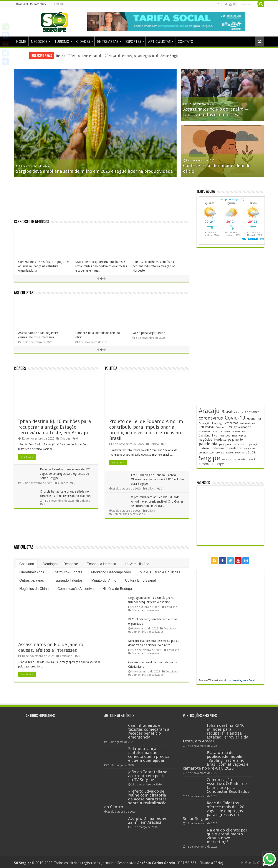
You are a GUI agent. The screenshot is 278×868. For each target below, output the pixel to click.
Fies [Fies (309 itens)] (229, 427)
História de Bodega (117, 587)
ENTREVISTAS (108, 42)
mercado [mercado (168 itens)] (225, 436)
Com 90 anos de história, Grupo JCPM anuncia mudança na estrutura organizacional (44, 264)
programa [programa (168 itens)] (249, 448)
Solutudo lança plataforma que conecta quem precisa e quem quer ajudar (149, 753)
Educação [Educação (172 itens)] (204, 423)
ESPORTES (133, 42)
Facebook (58, 4)
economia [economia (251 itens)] (254, 418)
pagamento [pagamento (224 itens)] (235, 440)
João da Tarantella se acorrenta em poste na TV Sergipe (148, 774)
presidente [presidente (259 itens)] (234, 448)
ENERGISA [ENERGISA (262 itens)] (206, 427)
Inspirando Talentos (68, 578)
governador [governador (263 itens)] (242, 427)
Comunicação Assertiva (75, 587)
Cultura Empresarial (140, 578)
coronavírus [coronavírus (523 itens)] (211, 418)
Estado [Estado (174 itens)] (220, 427)
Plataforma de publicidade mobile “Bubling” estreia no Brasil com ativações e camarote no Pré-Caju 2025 (130, 56)
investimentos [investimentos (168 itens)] (241, 432)
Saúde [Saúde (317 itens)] (251, 452)
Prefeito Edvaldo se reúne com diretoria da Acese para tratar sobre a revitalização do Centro (135, 797)
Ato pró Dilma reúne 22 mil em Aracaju (147, 818)
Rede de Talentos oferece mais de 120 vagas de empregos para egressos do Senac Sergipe (65, 471)
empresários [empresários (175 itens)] (247, 423)
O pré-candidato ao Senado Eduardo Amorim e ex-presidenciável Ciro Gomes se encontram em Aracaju (157, 499)
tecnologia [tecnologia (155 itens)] (239, 459)
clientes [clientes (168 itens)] (239, 412)
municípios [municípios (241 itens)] (239, 435)
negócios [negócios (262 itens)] (205, 440)
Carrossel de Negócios (31, 220)
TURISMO (62, 42)
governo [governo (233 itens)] (204, 431)
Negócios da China (34, 587)
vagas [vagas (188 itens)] (221, 464)
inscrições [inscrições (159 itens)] (225, 432)
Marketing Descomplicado (111, 570)
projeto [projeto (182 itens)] (220, 453)
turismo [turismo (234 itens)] (204, 464)
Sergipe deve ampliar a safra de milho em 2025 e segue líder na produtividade (94, 171)
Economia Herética (101, 562)
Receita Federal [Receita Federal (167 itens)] (235, 453)
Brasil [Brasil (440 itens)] (227, 412)
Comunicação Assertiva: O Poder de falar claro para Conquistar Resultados (228, 784)
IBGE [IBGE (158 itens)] (214, 432)
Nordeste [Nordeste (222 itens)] (220, 440)
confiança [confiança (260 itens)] (252, 412)
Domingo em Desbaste (60, 562)
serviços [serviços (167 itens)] (227, 459)
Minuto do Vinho (104, 578)
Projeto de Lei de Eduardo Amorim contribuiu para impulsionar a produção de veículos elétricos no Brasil (146, 428)
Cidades (20, 367)
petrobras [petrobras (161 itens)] (238, 444)
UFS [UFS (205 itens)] (213, 464)
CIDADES (83, 42)
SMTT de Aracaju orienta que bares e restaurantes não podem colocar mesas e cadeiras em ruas (101, 264)
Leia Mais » (27, 455)
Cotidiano (27, 562)
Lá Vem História (137, 562)
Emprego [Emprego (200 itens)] (218, 423)
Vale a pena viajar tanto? (149, 331)
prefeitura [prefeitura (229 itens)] (217, 448)
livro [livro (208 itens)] (215, 436)
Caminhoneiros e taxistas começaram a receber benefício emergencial (149, 729)
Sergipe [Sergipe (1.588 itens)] (209, 458)
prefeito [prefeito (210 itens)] (204, 448)
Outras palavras (32, 578)
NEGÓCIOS (39, 42)
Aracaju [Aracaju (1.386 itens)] (209, 411)
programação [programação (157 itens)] (206, 453)
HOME (21, 42)
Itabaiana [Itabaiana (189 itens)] (204, 436)
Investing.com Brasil (244, 680)
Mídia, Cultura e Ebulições (160, 570)
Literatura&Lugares (68, 570)
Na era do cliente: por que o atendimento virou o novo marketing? (227, 834)
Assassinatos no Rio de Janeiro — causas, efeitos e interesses (54, 645)
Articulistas (24, 291)
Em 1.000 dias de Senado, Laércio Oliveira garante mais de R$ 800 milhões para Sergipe (158, 477)
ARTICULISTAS (159, 42)
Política (111, 367)
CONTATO (185, 42)
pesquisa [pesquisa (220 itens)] (225, 444)
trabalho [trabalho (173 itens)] (252, 459)
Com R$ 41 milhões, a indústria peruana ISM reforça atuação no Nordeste (154, 264)
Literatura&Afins (32, 570)
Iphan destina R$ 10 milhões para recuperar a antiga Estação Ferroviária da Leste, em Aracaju (55, 425)
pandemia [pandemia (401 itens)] (208, 444)
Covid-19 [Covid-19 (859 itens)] (235, 418)
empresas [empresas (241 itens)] (232, 423)
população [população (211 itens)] (253, 444)
